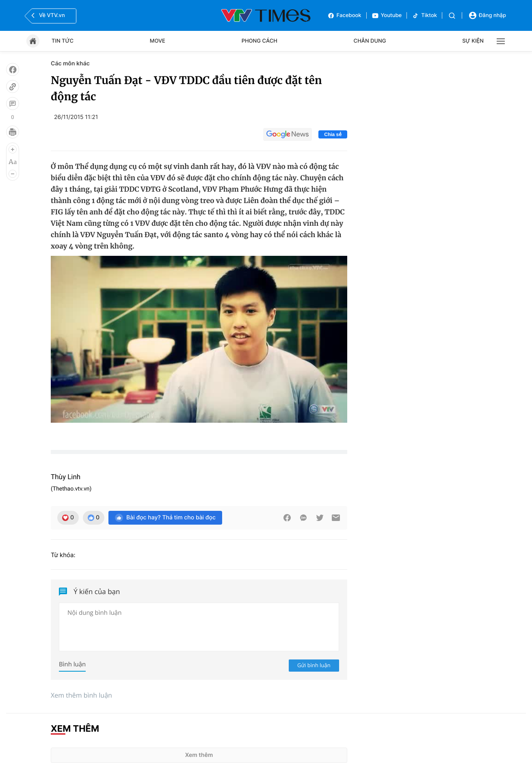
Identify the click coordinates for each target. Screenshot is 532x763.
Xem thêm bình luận (81, 695)
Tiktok (424, 16)
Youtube (387, 16)
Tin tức (63, 41)
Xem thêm (199, 755)
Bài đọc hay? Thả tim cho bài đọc (165, 518)
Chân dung (370, 41)
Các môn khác (70, 64)
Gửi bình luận (314, 665)
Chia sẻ (333, 134)
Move (158, 41)
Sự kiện (473, 41)
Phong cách (260, 41)
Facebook (344, 16)
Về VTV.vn (47, 15)
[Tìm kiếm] (452, 16)
